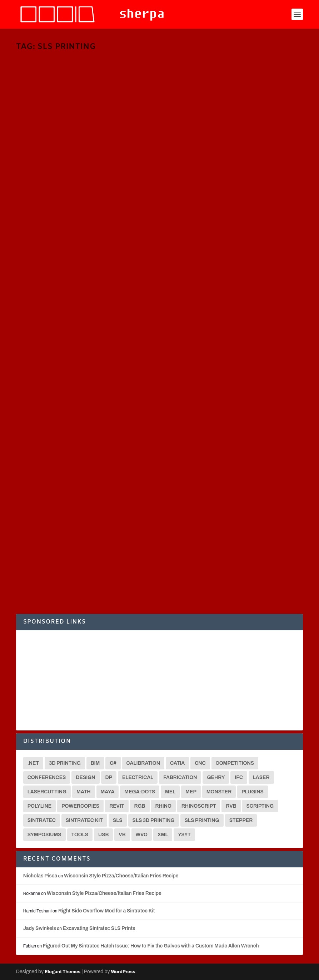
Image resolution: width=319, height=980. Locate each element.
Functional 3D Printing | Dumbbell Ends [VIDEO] (82, 331)
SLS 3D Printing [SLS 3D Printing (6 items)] (154, 820)
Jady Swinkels (40, 928)
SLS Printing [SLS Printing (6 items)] (202, 820)
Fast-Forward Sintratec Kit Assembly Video (231, 331)
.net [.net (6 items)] (33, 763)
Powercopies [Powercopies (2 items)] (80, 806)
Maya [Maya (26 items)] (108, 792)
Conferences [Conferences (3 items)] (47, 777)
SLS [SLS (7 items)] (118, 820)
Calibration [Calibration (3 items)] (143, 763)
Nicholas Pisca (43, 171)
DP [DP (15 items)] (109, 777)
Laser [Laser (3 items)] (261, 777)
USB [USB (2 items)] (103, 835)
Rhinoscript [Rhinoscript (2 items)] (199, 806)
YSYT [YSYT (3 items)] (184, 835)
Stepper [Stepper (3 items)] (241, 820)
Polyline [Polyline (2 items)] (40, 806)
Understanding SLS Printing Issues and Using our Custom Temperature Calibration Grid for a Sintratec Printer (234, 518)
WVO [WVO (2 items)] (142, 835)
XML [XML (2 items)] (163, 835)
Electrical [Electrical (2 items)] (138, 777)
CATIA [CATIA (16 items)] (177, 763)
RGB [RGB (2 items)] (140, 806)
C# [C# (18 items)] (113, 763)
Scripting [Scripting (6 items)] (260, 806)
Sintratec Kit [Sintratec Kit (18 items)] (84, 820)
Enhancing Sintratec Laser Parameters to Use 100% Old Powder (83, 510)
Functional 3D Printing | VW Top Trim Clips (231, 157)
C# (112, 171)
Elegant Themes (63, 972)
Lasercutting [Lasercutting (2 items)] (47, 792)
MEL (28, 178)
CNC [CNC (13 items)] (200, 763)
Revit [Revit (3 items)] (117, 806)
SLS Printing (65, 178)
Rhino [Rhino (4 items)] (163, 806)
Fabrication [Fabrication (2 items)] (180, 777)
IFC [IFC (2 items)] (239, 777)
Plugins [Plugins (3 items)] (253, 792)
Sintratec (43, 178)
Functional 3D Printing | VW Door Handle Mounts (83, 157)
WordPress (123, 972)
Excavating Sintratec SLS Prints (99, 928)
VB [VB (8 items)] (122, 835)
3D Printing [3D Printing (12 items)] (65, 763)
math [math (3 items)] (83, 792)
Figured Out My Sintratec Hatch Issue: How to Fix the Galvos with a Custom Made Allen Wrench (151, 946)
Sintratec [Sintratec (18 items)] (42, 820)
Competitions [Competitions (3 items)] (235, 763)
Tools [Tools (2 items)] (80, 835)
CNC (113, 528)
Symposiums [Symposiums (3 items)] (44, 835)
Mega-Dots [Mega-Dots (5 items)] (140, 792)
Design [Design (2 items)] (85, 777)
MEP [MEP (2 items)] (191, 792)
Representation (221, 550)
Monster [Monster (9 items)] (219, 792)
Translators (89, 178)
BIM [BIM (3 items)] (95, 763)
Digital (277, 544)
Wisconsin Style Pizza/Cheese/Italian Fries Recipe (121, 876)
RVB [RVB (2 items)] (231, 806)
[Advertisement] (160, 680)
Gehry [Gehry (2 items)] (216, 777)
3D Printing (96, 171)
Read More (43, 210)
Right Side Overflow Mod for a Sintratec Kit (106, 911)
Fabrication (128, 171)
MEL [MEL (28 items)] (170, 792)
